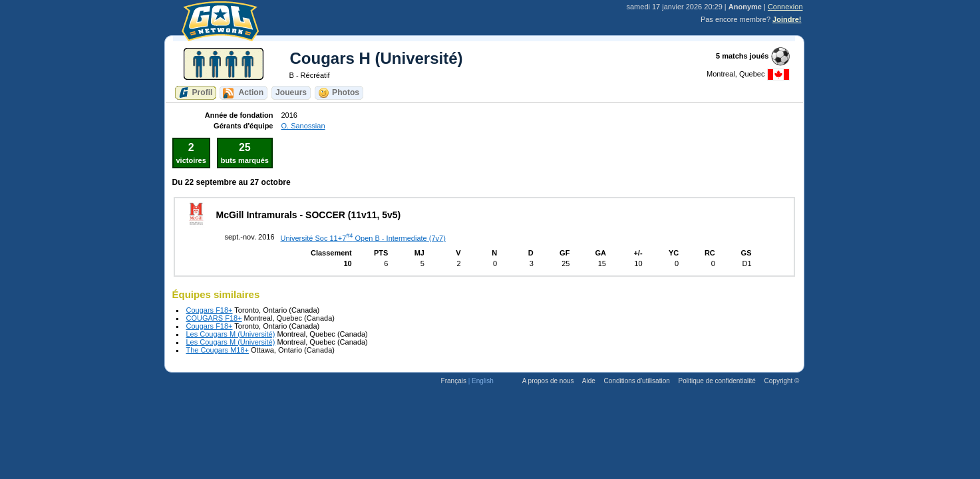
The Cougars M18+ (218, 350)
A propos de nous (548, 381)
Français (454, 381)
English (483, 381)
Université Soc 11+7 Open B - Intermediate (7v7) (363, 238)
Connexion (785, 7)
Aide (589, 381)
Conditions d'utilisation (637, 381)
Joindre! (787, 19)
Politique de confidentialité (717, 381)
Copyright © (782, 381)
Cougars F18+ (210, 310)
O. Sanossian (303, 126)
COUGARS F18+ (214, 318)
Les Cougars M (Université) (231, 334)
